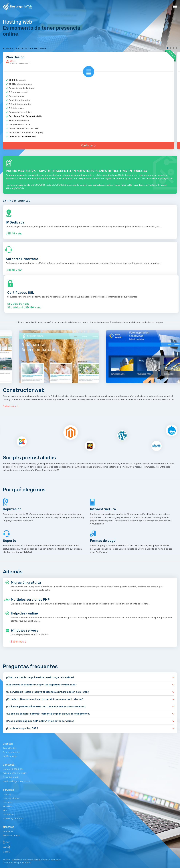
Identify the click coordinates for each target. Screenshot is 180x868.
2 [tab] (171, 48)
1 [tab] (168, 48)
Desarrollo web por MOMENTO (17, 863)
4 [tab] (176, 48)
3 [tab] (174, 48)
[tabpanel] (90, 100)
